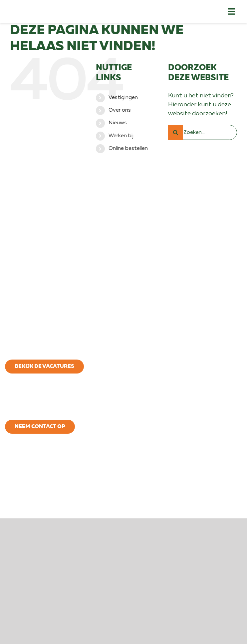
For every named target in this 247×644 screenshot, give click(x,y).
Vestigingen (123, 103)
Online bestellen (128, 154)
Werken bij (121, 141)
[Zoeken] (176, 137)
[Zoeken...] (203, 137)
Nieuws (118, 128)
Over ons (120, 115)
